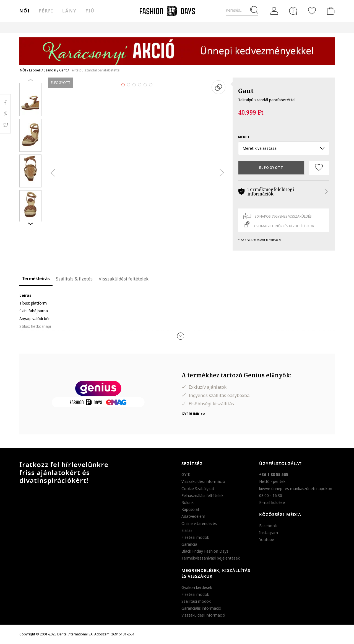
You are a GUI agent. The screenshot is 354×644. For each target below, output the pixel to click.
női (25, 11)
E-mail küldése (272, 502)
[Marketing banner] (177, 49)
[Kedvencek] (312, 11)
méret (244, 137)
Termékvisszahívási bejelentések (211, 558)
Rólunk (188, 502)
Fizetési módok (195, 537)
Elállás (187, 530)
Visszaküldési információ (203, 481)
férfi (46, 11)
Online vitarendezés (199, 523)
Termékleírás (36, 279)
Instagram (269, 533)
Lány (69, 11)
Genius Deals (208, 28)
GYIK (186, 474)
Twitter (5, 125)
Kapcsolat (190, 509)
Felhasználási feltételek (202, 495)
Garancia (189, 544)
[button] (181, 336)
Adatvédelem (193, 516)
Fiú (90, 11)
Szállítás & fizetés (74, 279)
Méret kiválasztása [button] (284, 148)
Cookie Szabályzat (198, 489)
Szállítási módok (196, 601)
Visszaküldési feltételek (124, 279)
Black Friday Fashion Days (205, 551)
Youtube (267, 539)
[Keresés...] (242, 10)
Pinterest (5, 114)
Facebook (268, 526)
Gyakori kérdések (197, 587)
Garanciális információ (201, 608)
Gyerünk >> (193, 414)
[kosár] (330, 11)
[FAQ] (293, 11)
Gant (246, 91)
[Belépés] (274, 11)
